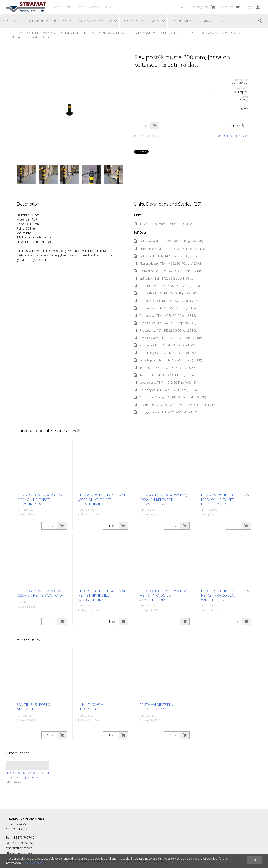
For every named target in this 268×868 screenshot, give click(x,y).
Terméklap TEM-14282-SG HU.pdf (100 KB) (165, 368)
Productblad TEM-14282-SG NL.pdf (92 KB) (166, 293)
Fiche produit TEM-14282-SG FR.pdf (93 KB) (166, 256)
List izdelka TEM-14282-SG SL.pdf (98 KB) (164, 278)
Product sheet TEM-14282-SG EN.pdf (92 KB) (167, 286)
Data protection (33, 863)
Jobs (69, 7)
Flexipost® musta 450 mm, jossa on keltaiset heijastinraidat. (102, 500)
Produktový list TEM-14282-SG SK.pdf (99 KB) (167, 353)
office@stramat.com (19, 848)
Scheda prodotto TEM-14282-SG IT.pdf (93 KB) (168, 360)
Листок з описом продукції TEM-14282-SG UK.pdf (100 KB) (176, 405)
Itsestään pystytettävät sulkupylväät (120, 33)
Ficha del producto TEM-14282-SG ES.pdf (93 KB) (169, 249)
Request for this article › (233, 136)
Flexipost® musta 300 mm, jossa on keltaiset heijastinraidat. (40, 500)
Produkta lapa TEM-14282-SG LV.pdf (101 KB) (167, 301)
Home (56, 7)
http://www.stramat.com (21, 853)
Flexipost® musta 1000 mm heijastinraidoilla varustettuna (225, 595)
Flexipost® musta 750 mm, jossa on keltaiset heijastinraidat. (163, 500)
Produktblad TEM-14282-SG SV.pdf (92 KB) (165, 323)
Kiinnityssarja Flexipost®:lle (91, 707)
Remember (236, 126)
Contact (95, 7)
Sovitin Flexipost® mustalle (34, 707)
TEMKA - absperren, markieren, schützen (164, 224)
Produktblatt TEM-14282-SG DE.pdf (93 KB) (165, 330)
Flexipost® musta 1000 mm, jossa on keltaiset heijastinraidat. (226, 500)
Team (81, 7)
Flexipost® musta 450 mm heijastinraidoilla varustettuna (102, 595)
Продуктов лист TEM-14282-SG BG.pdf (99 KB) (168, 412)
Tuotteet (31, 33)
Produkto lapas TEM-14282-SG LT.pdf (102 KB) (168, 338)
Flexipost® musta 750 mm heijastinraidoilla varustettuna (163, 595)
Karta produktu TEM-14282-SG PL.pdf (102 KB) (168, 271)
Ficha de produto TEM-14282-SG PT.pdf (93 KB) (169, 241)
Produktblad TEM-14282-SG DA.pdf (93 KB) (165, 316)
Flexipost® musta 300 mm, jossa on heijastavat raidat (41, 593)
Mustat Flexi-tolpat (169, 33)
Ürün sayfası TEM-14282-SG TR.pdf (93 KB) (165, 390)
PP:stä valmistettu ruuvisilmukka (156, 707)
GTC (109, 7)
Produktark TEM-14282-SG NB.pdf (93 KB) (165, 308)
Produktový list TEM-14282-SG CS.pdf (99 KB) (167, 345)
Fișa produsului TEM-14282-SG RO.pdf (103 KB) (168, 264)
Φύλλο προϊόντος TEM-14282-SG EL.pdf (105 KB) (170, 397)
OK (255, 860)
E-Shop (16, 33)
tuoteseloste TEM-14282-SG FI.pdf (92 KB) (165, 383)
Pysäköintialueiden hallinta (64, 33)
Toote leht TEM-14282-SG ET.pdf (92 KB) (164, 375)
